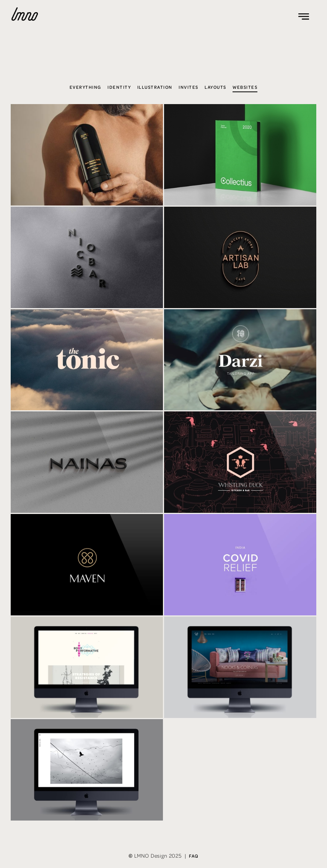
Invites (188, 87)
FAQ (194, 856)
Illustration (155, 87)
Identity (119, 87)
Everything (85, 87)
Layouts (215, 87)
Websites (245, 87)
